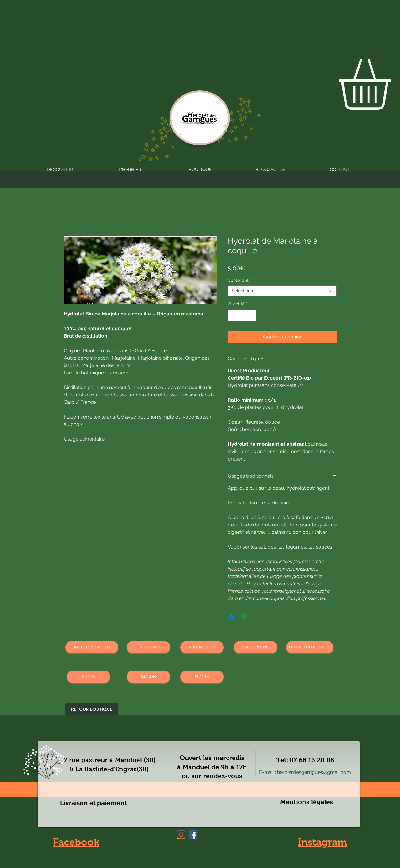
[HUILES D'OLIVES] (256, 647)
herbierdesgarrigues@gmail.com (314, 772)
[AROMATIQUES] (202, 647)
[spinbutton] (242, 315)
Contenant (240, 280)
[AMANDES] (148, 677)
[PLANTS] (202, 677)
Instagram (322, 842)
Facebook (76, 842)
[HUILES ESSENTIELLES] (92, 647)
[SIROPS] (89, 677)
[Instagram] (181, 835)
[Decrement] (232, 315)
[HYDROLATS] (148, 647)
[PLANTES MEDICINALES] (310, 647)
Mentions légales (307, 802)
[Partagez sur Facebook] (232, 617)
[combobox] (282, 291)
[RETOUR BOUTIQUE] (92, 709)
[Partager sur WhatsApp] (243, 617)
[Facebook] (193, 835)
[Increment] (251, 315)
